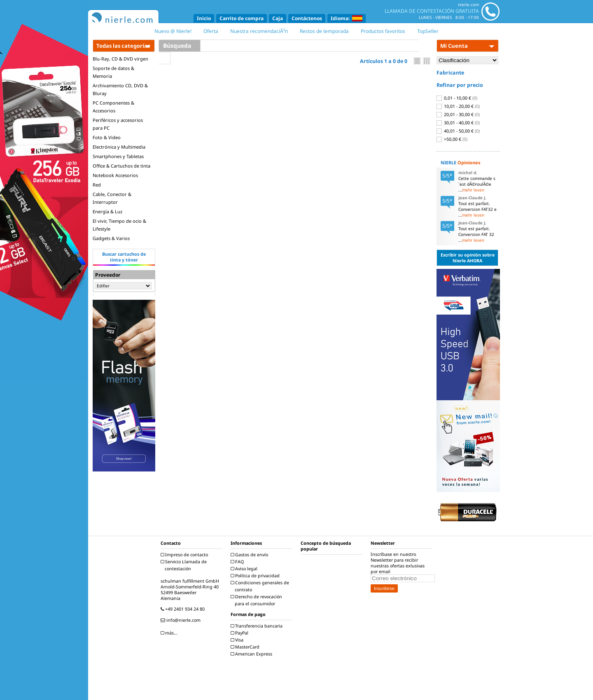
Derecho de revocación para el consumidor (257, 600)
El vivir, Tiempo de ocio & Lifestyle (119, 225)
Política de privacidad (256, 576)
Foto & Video (107, 137)
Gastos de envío (250, 555)
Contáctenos (307, 18)
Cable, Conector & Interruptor (112, 198)
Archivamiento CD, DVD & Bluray (120, 89)
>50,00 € (452, 139)
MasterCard (246, 647)
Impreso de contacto (185, 555)
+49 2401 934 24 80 (184, 609)
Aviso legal (245, 569)
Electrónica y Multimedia (119, 147)
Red (97, 185)
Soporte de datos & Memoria (113, 72)
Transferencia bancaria (258, 626)
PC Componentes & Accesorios (113, 107)
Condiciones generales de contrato (261, 586)
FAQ (238, 562)
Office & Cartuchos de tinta (121, 166)
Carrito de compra (242, 18)
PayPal (240, 633)
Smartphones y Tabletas (118, 156)
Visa (238, 640)
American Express (252, 654)
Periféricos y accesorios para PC (118, 124)
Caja (278, 18)
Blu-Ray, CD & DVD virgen (120, 59)
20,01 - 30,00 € (458, 114)
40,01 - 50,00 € (458, 131)
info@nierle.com (182, 620)
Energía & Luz (107, 211)
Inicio (204, 18)
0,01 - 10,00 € (457, 98)
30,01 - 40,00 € (458, 123)
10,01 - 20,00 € (458, 106)
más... (170, 633)
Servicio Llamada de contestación (185, 565)
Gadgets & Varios (111, 238)
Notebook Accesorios (115, 175)
